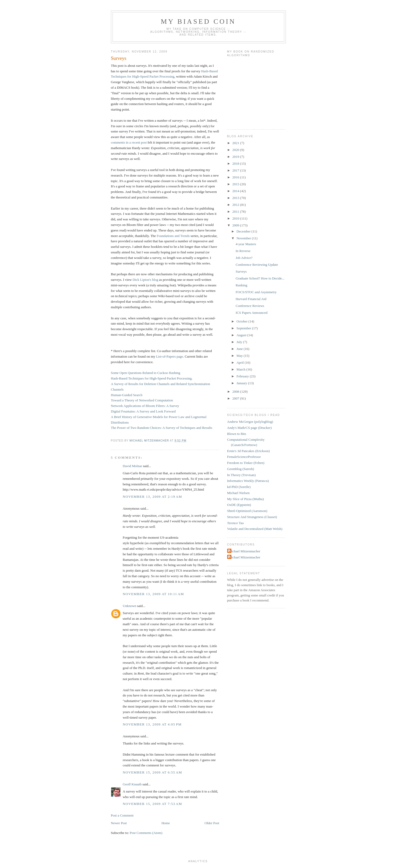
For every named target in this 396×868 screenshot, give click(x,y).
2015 (236, 184)
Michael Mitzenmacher (244, 551)
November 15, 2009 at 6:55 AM (153, 772)
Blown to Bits (237, 434)
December (244, 231)
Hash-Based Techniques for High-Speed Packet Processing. (152, 378)
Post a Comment (122, 815)
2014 (236, 191)
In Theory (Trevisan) (241, 475)
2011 (236, 212)
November (244, 238)
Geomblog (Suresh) (241, 469)
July (240, 342)
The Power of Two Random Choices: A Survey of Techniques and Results (162, 428)
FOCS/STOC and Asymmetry (256, 292)
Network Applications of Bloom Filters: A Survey (145, 406)
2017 (236, 170)
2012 (236, 205)
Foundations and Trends (173, 236)
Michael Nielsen (239, 493)
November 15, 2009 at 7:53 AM (153, 804)
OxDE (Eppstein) (239, 505)
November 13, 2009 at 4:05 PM (152, 724)
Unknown (130, 606)
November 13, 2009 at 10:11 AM (153, 594)
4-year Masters (246, 244)
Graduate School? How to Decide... (260, 278)
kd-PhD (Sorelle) (239, 487)
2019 (236, 157)
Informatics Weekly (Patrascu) (248, 481)
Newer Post (119, 823)
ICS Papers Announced (252, 313)
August (242, 335)
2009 (236, 225)
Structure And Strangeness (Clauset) (252, 517)
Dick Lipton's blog (145, 280)
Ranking (241, 285)
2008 (236, 392)
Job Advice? (244, 258)
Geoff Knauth (132, 784)
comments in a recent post (129, 142)
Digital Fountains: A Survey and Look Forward (143, 411)
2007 (236, 398)
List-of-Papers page (170, 356)
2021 (236, 143)
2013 (236, 198)
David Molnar (132, 466)
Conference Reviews (250, 306)
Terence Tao (236, 523)
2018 (236, 163)
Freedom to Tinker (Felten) (246, 463)
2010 (236, 218)
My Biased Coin (198, 22)
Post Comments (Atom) (146, 833)
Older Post (212, 823)
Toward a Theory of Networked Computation (142, 400)
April (241, 362)
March (241, 369)
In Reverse (243, 251)
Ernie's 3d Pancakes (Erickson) (249, 451)
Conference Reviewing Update (257, 265)
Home (166, 823)
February (243, 376)
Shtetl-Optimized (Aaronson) (247, 511)
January (242, 383)
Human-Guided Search (127, 395)
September (244, 328)
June (240, 349)
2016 (236, 177)
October (242, 321)
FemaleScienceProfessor (244, 457)
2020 (236, 150)
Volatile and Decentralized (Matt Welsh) (255, 529)
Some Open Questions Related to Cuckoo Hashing (146, 373)
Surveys (241, 271)
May (240, 356)
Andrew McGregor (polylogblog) (250, 422)
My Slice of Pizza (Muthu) (246, 499)
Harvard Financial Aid (251, 299)
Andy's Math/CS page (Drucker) (250, 428)
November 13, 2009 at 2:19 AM (153, 497)
